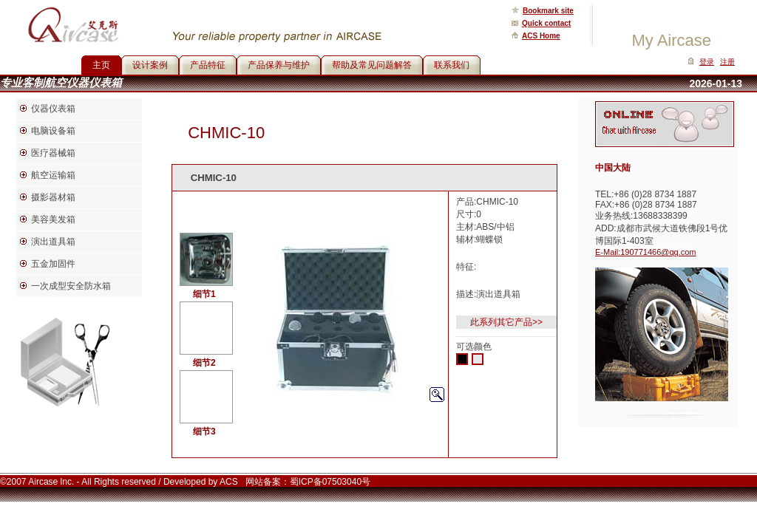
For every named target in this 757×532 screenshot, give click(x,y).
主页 (101, 65)
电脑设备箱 (53, 131)
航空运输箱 (53, 175)
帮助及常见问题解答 (372, 65)
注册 (727, 62)
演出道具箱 (53, 242)
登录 (707, 62)
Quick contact (546, 23)
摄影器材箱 (53, 197)
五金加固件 (53, 264)
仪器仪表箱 (53, 109)
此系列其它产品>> (506, 322)
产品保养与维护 (279, 65)
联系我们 (452, 65)
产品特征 (208, 65)
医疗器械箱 (53, 153)
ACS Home (541, 36)
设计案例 (150, 65)
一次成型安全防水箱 (71, 286)
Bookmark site (548, 11)
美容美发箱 (53, 219)
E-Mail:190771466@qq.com (646, 252)
